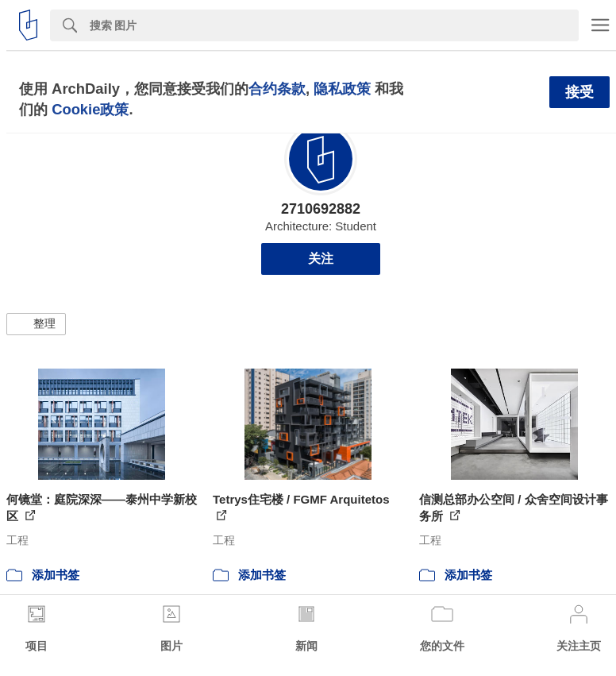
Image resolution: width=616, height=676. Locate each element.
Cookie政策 (90, 109)
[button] (36, 324)
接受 (579, 92)
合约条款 (277, 89)
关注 (321, 259)
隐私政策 (342, 89)
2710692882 (321, 209)
